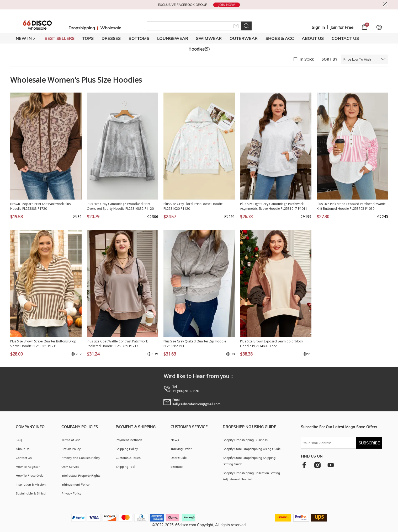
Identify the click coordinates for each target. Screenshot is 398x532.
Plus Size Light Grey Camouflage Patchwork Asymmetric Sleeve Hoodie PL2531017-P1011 (274, 206)
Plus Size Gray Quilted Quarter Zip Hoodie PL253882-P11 (195, 344)
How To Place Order (30, 475)
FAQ (19, 440)
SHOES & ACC (280, 38)
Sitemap (177, 467)
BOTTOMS (139, 38)
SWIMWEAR (209, 38)
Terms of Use (71, 440)
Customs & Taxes (128, 458)
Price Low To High (357, 59)
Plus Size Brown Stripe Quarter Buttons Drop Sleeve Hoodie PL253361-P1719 (43, 344)
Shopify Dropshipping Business (245, 440)
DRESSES (111, 38)
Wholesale (111, 28)
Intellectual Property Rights (81, 475)
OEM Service (70, 467)
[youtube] (331, 465)
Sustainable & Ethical (31, 493)
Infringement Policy (75, 484)
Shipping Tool (125, 467)
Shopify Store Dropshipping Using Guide (252, 449)
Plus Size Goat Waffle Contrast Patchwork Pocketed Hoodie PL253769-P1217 (117, 344)
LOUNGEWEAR (173, 38)
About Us (313, 38)
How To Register (28, 467)
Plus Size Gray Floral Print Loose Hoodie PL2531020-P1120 (193, 206)
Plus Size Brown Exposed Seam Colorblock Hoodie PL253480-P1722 (272, 344)
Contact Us (345, 38)
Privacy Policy (71, 493)
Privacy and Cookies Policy (81, 458)
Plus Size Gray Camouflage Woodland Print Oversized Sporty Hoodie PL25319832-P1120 (120, 206)
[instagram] (317, 465)
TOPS (88, 38)
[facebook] (304, 465)
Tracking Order (181, 449)
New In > (26, 38)
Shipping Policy (127, 449)
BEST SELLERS (60, 38)
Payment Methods (129, 440)
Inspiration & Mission (31, 484)
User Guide (179, 458)
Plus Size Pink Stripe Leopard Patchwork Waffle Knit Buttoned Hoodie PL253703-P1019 (351, 206)
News (175, 440)
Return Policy (71, 449)
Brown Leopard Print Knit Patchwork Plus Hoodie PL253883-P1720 (40, 206)
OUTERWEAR (244, 38)
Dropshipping (82, 28)
